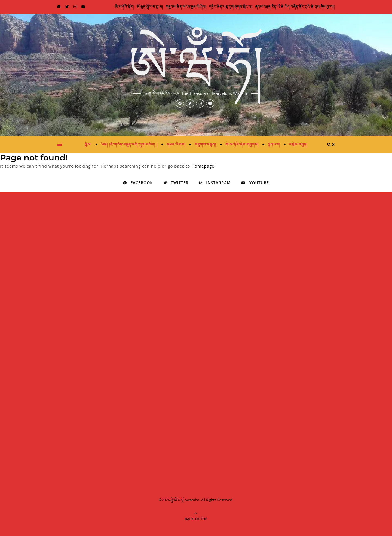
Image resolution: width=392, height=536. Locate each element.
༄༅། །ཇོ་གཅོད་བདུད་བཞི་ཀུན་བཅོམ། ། (129, 144)
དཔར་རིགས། (176, 144)
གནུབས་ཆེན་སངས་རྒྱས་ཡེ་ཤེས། (186, 7)
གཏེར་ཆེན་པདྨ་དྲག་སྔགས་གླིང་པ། (231, 7)
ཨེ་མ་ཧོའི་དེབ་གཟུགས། (242, 144)
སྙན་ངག (274, 144)
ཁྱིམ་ (88, 144)
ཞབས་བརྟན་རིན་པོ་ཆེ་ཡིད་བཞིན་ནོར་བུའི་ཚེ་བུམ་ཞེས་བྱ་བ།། (295, 7)
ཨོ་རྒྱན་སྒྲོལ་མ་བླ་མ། (150, 7)
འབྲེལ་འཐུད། (298, 144)
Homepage (203, 166)
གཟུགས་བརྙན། (205, 144)
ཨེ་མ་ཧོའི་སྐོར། (124, 7)
